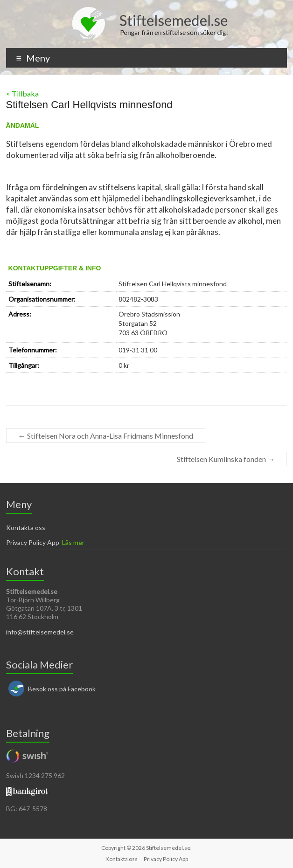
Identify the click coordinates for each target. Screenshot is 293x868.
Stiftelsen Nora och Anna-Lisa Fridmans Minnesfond (106, 436)
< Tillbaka (22, 93)
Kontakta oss (26, 527)
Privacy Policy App (33, 542)
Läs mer (73, 542)
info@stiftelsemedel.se (40, 632)
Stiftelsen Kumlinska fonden (226, 459)
